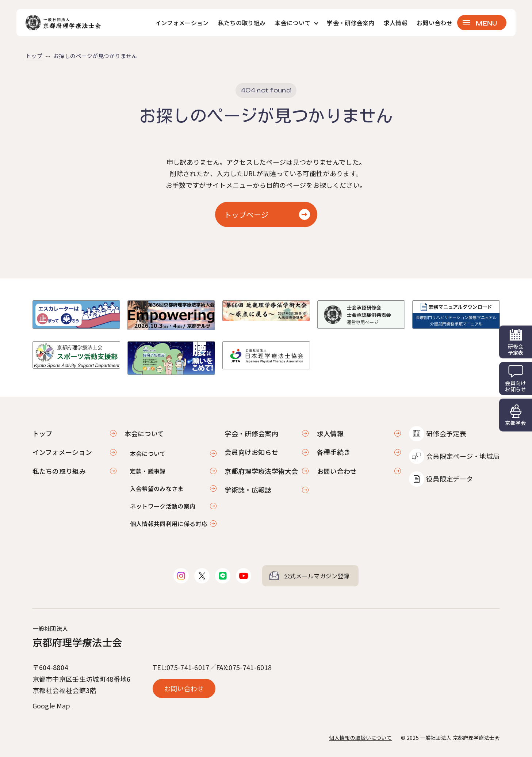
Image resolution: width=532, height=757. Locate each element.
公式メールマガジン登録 (317, 576)
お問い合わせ (435, 23)
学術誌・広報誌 (248, 490)
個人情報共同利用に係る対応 (169, 524)
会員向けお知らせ (251, 452)
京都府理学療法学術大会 (261, 471)
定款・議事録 (148, 471)
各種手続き (334, 452)
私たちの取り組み (242, 23)
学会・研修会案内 (351, 23)
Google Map (51, 705)
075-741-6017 (188, 667)
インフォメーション (182, 23)
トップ (34, 56)
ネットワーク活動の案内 (163, 506)
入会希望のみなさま (157, 488)
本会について (148, 453)
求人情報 (396, 23)
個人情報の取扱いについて (360, 738)
